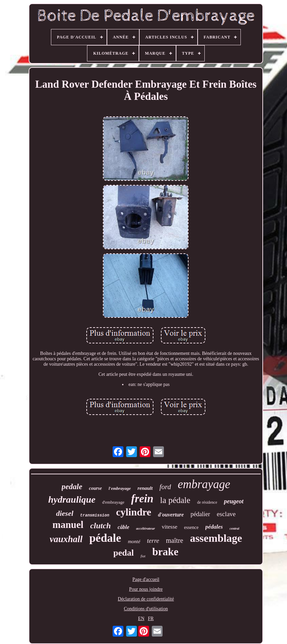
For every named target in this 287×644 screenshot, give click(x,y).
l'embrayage (120, 488)
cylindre (134, 512)
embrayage (204, 484)
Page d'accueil (146, 579)
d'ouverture (171, 515)
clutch (100, 526)
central (235, 528)
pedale (72, 487)
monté (134, 541)
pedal (124, 553)
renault (145, 488)
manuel (68, 525)
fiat (143, 556)
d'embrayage (113, 502)
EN (141, 619)
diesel (65, 513)
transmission (95, 515)
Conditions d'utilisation (146, 609)
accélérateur (145, 528)
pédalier (200, 514)
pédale (105, 538)
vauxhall (66, 539)
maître (175, 540)
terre (153, 541)
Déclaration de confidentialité (146, 599)
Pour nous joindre (146, 589)
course (95, 488)
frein (142, 499)
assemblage (216, 538)
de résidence (207, 502)
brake (165, 552)
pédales (214, 527)
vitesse (170, 527)
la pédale (175, 500)
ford (165, 487)
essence (191, 527)
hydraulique (72, 499)
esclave (226, 514)
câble (124, 527)
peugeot (234, 501)
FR (151, 619)
